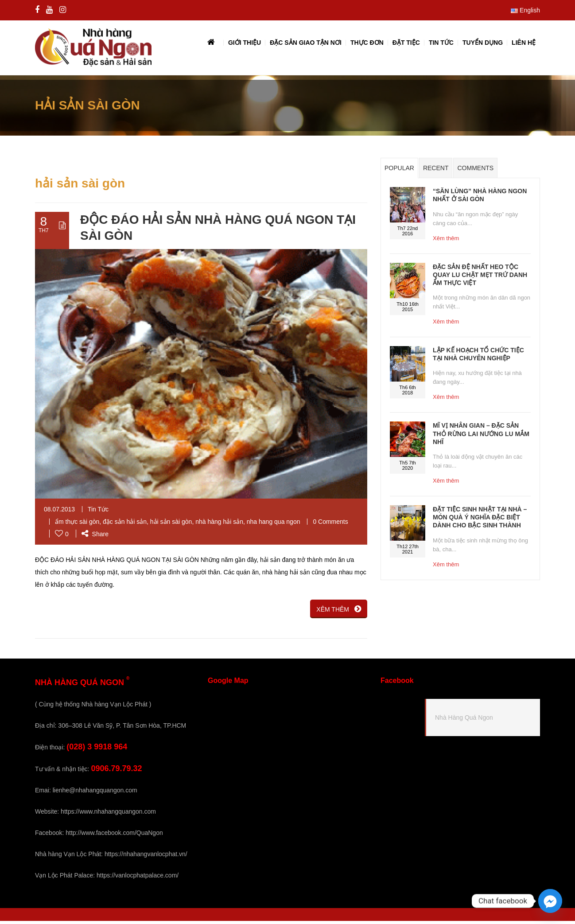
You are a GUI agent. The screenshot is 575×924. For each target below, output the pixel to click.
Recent (436, 172)
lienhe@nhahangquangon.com (95, 793)
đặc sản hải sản (125, 525)
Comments (475, 172)
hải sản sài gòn (171, 525)
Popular (399, 172)
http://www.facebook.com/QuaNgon (114, 836)
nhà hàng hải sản (219, 525)
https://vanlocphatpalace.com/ (138, 878)
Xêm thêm (446, 241)
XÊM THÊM (339, 612)
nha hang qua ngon (274, 525)
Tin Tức (98, 512)
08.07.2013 (59, 512)
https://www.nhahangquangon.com (108, 815)
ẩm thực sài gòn (77, 525)
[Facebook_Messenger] (550, 901)
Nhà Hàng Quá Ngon (464, 721)
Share (95, 537)
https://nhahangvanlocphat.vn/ (146, 857)
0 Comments (330, 525)
